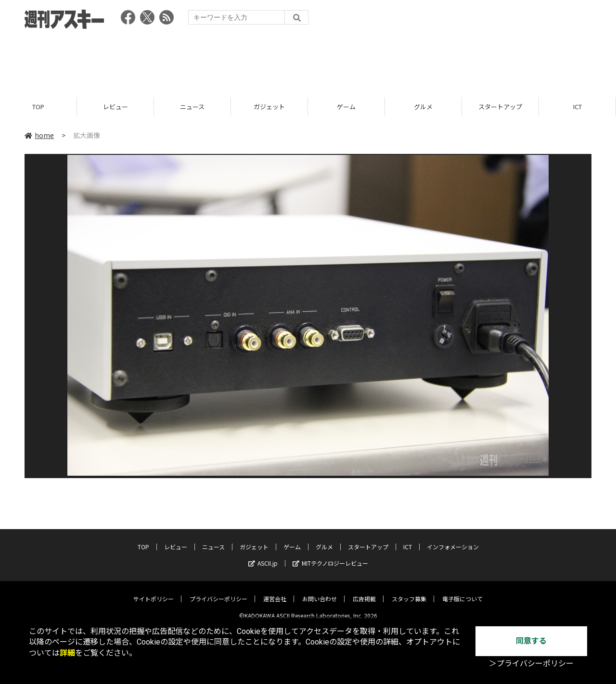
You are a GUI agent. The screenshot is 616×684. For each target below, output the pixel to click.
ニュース (192, 107)
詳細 (67, 653)
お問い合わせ (320, 591)
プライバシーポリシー (218, 591)
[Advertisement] (308, 60)
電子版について (462, 591)
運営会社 (275, 591)
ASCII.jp (263, 556)
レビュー (115, 107)
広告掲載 (364, 591)
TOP (38, 107)
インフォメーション (453, 539)
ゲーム (346, 107)
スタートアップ (500, 107)
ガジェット (269, 107)
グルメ (423, 107)
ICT (577, 107)
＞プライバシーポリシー (531, 664)
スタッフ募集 (409, 591)
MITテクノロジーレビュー (330, 556)
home (39, 136)
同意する (531, 641)
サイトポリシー (154, 591)
